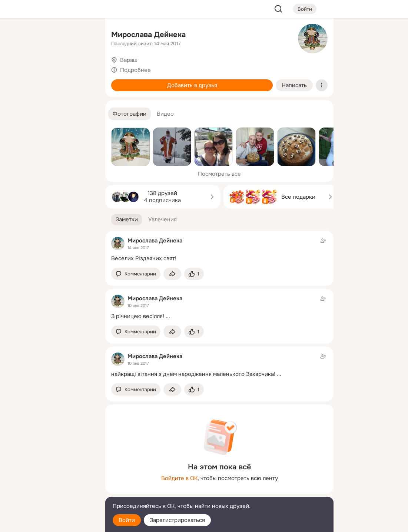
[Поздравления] (50, 101)
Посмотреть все (219, 174)
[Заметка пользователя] (219, 249)
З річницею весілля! (138, 316)
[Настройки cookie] (50, 522)
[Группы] (83, 36)
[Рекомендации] (50, 133)
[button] (130, 114)
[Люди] (50, 68)
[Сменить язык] (50, 491)
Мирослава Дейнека (148, 35)
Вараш (129, 60)
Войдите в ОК (179, 478)
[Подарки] (18, 101)
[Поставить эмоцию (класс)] (194, 274)
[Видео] (83, 68)
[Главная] (18, 36)
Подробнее (135, 70)
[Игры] (83, 101)
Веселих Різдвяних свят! (144, 258)
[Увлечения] (50, 36)
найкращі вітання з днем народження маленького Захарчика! (193, 374)
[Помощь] (18, 133)
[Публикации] (18, 68)
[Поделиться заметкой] (172, 274)
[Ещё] (50, 475)
